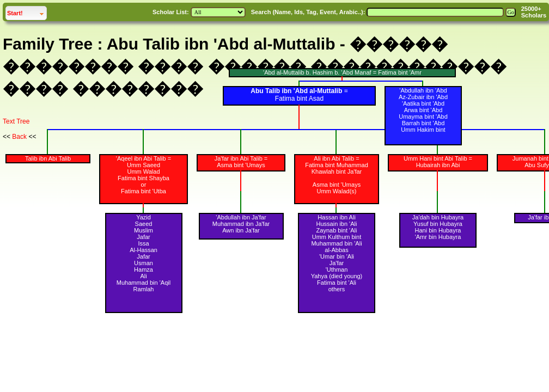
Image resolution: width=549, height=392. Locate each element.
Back (19, 137)
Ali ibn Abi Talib (334, 158)
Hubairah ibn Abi (438, 165)
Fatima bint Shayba (144, 178)
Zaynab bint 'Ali (337, 230)
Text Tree (16, 121)
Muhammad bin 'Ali (336, 243)
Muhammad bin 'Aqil (144, 283)
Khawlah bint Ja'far (337, 171)
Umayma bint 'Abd (423, 117)
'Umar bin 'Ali (337, 256)
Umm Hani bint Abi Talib (435, 158)
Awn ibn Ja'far (241, 230)
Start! (27, 12)
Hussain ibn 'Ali (337, 224)
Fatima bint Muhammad (337, 165)
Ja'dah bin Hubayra (438, 217)
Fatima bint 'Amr (400, 72)
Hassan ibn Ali (337, 217)
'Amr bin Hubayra (438, 237)
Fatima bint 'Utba (144, 191)
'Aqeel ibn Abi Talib (141, 158)
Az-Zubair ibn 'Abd (423, 97)
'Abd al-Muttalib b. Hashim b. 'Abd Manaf (317, 72)
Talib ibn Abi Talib (48, 158)
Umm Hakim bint (423, 130)
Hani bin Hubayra (438, 230)
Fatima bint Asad (299, 99)
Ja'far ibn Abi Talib (239, 158)
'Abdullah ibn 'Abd (423, 90)
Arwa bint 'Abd (423, 110)
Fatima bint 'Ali (337, 283)
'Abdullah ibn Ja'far (241, 217)
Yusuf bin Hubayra (438, 224)
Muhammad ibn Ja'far (241, 224)
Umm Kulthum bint (337, 237)
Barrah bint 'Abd (423, 123)
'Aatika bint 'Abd (423, 103)
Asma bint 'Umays (241, 165)
